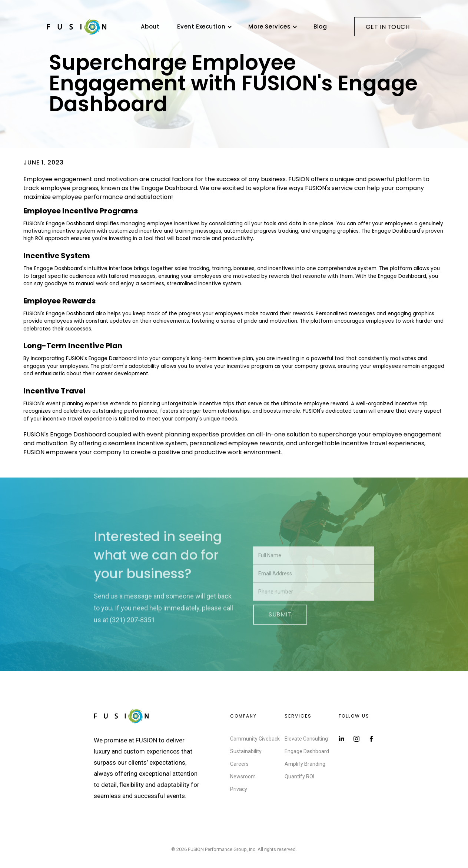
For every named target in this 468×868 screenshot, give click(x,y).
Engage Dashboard (307, 751)
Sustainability (246, 751)
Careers (239, 764)
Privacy (239, 789)
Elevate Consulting (306, 739)
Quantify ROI (299, 776)
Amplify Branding (305, 764)
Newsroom (243, 776)
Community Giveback (255, 739)
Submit (280, 631)
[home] (77, 27)
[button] (204, 27)
